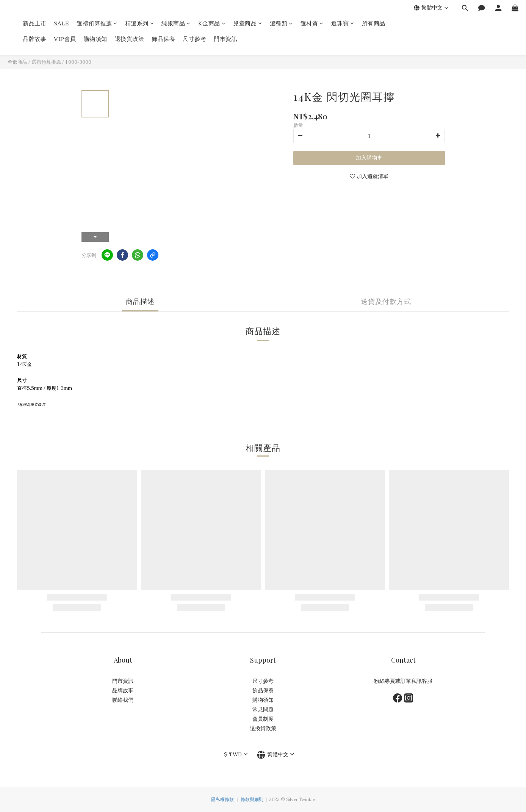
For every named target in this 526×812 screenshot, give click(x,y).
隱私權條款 (222, 799)
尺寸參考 (194, 39)
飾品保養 (163, 39)
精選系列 (140, 24)
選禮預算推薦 (97, 24)
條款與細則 (252, 799)
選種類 (281, 24)
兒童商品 (248, 24)
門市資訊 (225, 39)
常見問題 (263, 710)
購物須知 (95, 39)
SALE (61, 24)
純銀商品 (176, 24)
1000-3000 (78, 62)
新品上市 (34, 24)
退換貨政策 (130, 39)
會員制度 (263, 719)
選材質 (312, 24)
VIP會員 (65, 39)
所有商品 (374, 24)
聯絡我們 (123, 700)
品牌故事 (34, 39)
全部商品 (17, 62)
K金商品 (212, 24)
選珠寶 (343, 24)
